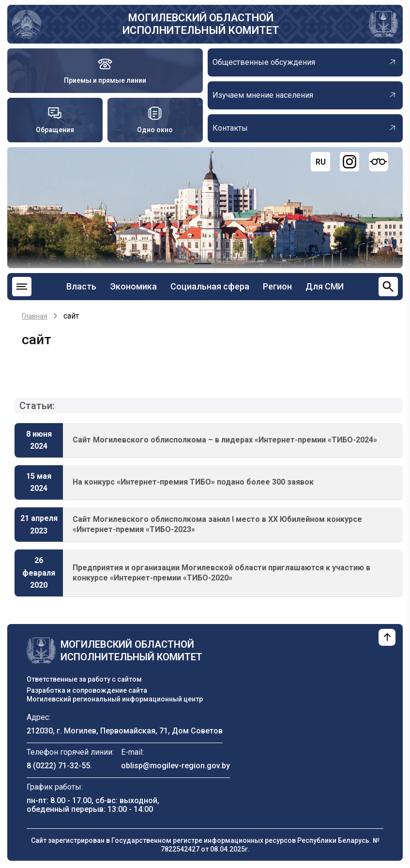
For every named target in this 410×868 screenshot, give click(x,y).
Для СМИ (325, 286)
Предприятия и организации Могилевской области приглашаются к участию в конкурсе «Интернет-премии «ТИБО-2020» (221, 573)
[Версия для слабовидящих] (379, 162)
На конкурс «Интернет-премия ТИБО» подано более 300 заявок (193, 482)
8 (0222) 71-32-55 (58, 766)
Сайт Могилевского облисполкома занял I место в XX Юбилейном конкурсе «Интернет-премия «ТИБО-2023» (217, 524)
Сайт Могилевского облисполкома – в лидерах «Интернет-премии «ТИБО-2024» (225, 440)
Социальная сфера (210, 286)
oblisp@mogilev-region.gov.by (175, 766)
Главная (35, 316)
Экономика (133, 286)
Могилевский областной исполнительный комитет (201, 24)
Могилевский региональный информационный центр (115, 699)
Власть (81, 286)
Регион (277, 286)
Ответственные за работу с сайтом (84, 679)
